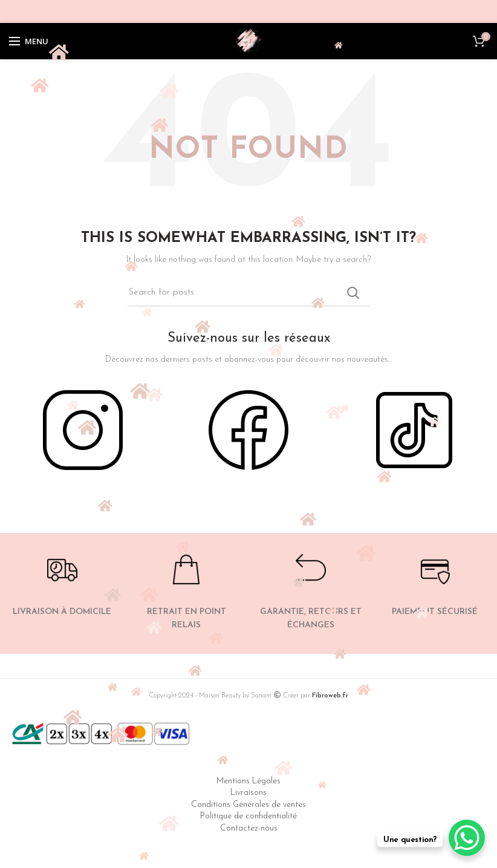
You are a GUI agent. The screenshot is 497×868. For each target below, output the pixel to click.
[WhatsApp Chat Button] (467, 838)
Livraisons (248, 793)
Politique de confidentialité (248, 816)
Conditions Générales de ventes (248, 805)
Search (353, 293)
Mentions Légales (248, 781)
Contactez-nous (249, 828)
